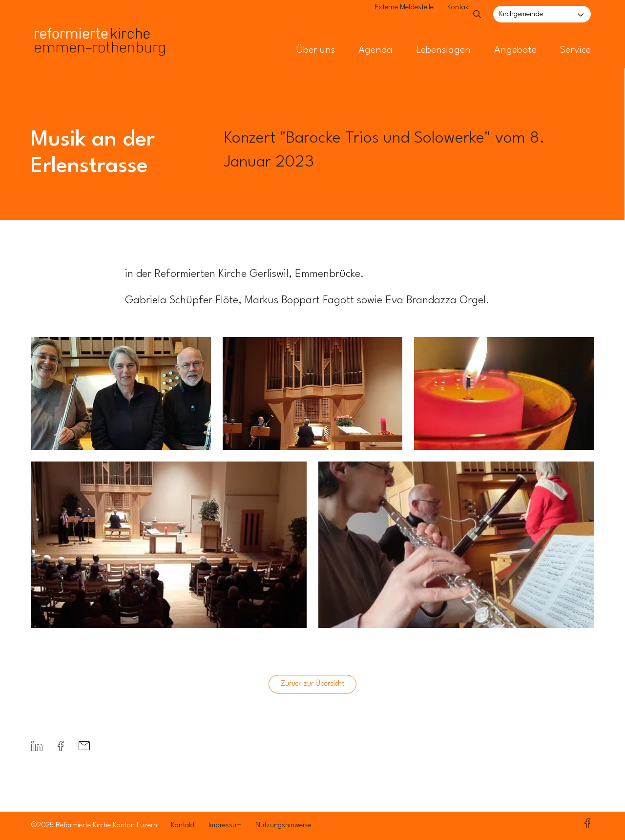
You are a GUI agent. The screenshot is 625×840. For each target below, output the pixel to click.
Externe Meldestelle (382, 15)
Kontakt (437, 15)
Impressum (225, 826)
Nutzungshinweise (283, 826)
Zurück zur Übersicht (312, 684)
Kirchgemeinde (521, 14)
